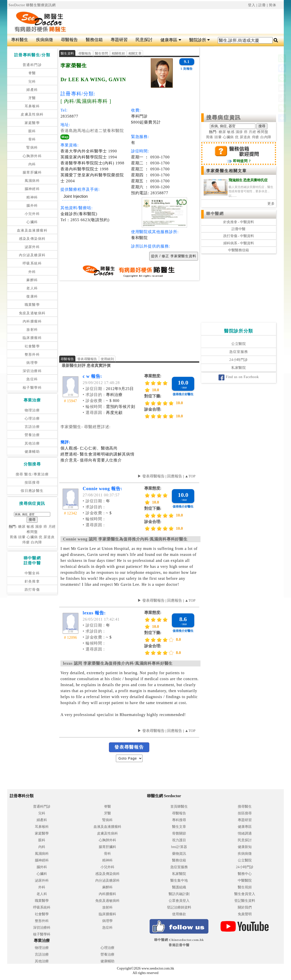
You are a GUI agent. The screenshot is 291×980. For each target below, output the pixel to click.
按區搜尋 (32, 483)
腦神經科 (32, 189)
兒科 (32, 82)
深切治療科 (32, 371)
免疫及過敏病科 (32, 313)
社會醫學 (32, 346)
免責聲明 (245, 914)
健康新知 (245, 847)
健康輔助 (32, 452)
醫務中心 (245, 874)
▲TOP (190, 476)
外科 (32, 272)
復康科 (32, 296)
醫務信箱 (94, 40)
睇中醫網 (215, 214)
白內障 (36, 542)
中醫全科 (32, 573)
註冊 (262, 5)
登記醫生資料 (245, 901)
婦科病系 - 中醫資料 (239, 243)
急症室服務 (239, 352)
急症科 (32, 379)
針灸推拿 (32, 581)
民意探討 (144, 40)
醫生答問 (102, 53)
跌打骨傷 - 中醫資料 (239, 236)
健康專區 (171, 40)
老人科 (32, 288)
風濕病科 (32, 181)
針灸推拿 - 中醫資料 (239, 222)
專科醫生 (20, 40)
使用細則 (107, 359)
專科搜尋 (179, 820)
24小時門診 (239, 360)
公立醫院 (239, 344)
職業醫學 (32, 305)
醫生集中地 (179, 881)
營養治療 (32, 435)
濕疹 (39, 527)
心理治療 (32, 419)
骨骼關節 (179, 833)
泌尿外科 (32, 247)
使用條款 (179, 914)
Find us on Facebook (239, 377)
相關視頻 (118, 53)
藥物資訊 (179, 854)
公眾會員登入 (179, 901)
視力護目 (179, 840)
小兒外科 (32, 214)
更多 (271, 204)
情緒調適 (245, 833)
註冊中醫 (239, 229)
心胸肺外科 (32, 156)
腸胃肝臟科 (32, 172)
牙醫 (32, 98)
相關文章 (135, 53)
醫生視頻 (245, 887)
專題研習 (119, 40)
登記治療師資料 (179, 907)
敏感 (30, 527)
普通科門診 (32, 65)
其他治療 (32, 443)
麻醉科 (32, 280)
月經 (52, 527)
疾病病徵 (45, 40)
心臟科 (32, 222)
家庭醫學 (32, 123)
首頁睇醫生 (179, 807)
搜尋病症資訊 (223, 118)
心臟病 (32, 537)
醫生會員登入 (245, 894)
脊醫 (32, 73)
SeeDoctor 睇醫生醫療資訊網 (32, 5)
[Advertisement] (169, 21)
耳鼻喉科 (32, 106)
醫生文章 (179, 827)
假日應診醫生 (32, 491)
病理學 (32, 363)
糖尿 (22, 527)
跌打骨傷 (32, 590)
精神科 (32, 197)
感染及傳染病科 (32, 239)
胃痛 (13, 537)
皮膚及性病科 (32, 114)
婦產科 (32, 90)
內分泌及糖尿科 (32, 255)
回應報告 (175, 476)
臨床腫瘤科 (32, 338)
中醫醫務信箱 (239, 250)
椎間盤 (32, 532)
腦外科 (32, 206)
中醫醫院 (245, 881)
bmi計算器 (179, 847)
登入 (252, 5)
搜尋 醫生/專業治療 (32, 474)
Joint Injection (76, 196)
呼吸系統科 (32, 263)
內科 (32, 164)
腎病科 (32, 148)
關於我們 (245, 907)
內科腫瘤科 (32, 321)
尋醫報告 (69, 40)
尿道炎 (49, 537)
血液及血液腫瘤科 (32, 230)
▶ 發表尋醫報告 (151, 476)
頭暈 (22, 537)
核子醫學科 (32, 388)
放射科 (32, 330)
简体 (273, 5)
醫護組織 (179, 887)
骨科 (32, 139)
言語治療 (32, 427)
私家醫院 (239, 368)
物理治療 (32, 410)
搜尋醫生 (245, 807)
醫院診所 (200, 40)
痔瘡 (26, 542)
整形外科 (32, 355)
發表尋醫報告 (87, 359)
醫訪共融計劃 (179, 894)
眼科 (32, 131)
